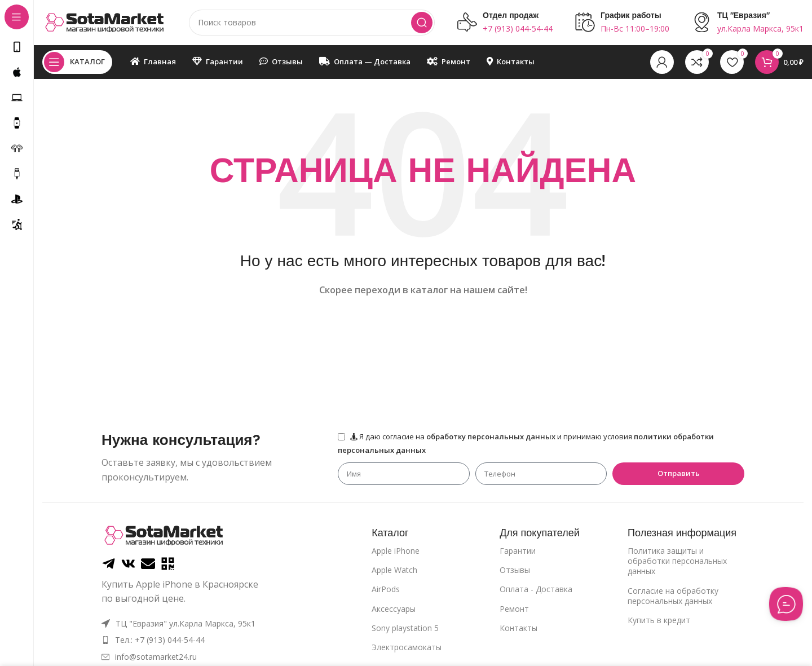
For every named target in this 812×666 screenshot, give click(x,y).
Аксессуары (394, 609)
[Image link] (164, 534)
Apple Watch (394, 570)
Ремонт (514, 609)
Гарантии (518, 551)
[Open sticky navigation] (77, 62)
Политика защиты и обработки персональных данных (677, 561)
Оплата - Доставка (536, 589)
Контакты (518, 628)
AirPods (386, 589)
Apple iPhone (396, 551)
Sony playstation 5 (405, 628)
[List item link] (182, 640)
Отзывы (515, 570)
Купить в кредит (659, 620)
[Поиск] (312, 23)
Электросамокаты (407, 647)
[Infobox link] (505, 23)
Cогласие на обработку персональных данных (673, 596)
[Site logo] (104, 21)
